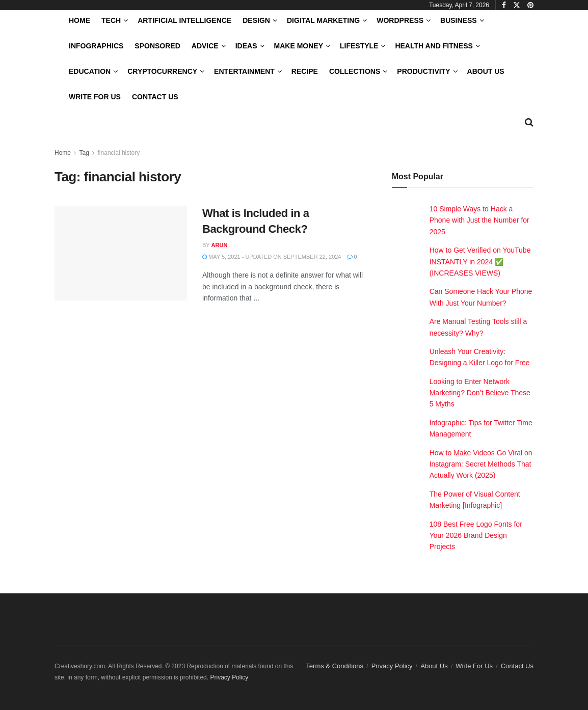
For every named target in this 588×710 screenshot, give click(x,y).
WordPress (400, 20)
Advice (205, 46)
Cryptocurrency (162, 71)
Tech (111, 20)
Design (256, 20)
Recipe (305, 71)
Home (79, 20)
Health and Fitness (434, 46)
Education (90, 71)
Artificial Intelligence (184, 20)
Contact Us (155, 97)
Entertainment (244, 71)
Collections (355, 71)
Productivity (423, 71)
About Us (486, 71)
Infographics (96, 46)
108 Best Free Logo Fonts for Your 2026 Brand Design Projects (476, 536)
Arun (220, 245)
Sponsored (157, 46)
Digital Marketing (323, 20)
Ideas (246, 46)
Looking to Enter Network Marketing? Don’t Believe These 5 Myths (480, 393)
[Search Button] (529, 122)
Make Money (299, 46)
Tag (84, 153)
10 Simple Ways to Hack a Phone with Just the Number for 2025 (479, 220)
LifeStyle (359, 46)
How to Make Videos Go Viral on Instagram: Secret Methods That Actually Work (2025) (481, 464)
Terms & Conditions (335, 666)
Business (459, 20)
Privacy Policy (392, 666)
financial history (119, 153)
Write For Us (95, 97)
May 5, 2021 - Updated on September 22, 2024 (272, 257)
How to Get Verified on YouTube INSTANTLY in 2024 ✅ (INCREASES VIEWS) (480, 262)
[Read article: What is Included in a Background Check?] (121, 253)
